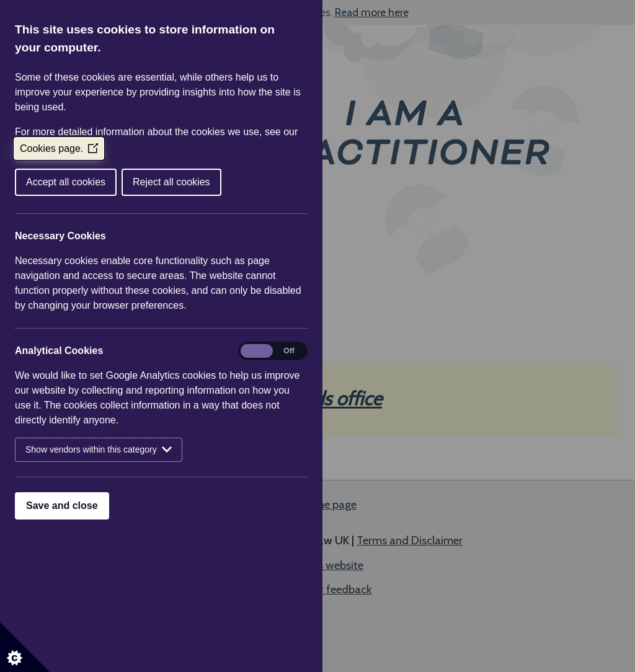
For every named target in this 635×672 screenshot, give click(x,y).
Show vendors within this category (99, 450)
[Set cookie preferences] (25, 647)
